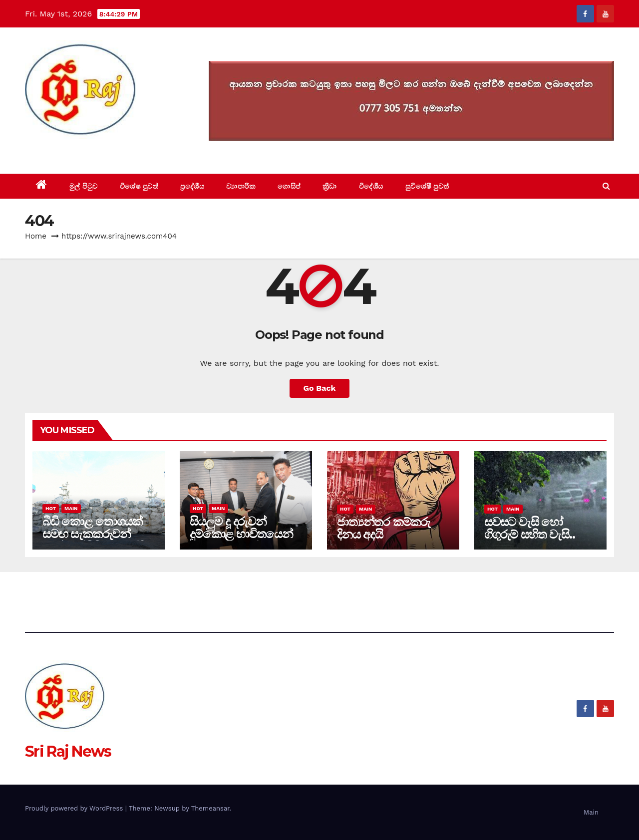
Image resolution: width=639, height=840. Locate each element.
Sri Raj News (68, 151)
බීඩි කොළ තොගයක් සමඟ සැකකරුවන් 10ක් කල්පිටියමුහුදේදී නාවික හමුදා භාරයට (93, 540)
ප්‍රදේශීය (192, 186)
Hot (51, 508)
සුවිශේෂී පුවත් (427, 186)
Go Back (320, 388)
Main (71, 508)
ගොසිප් (289, 186)
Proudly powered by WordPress (75, 808)
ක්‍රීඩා (330, 186)
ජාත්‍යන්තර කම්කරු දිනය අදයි (384, 528)
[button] (606, 186)
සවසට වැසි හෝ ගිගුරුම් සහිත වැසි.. (529, 528)
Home (36, 236)
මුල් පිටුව (84, 186)
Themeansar (210, 808)
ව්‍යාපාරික (241, 186)
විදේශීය (371, 186)
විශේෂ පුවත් (139, 186)
